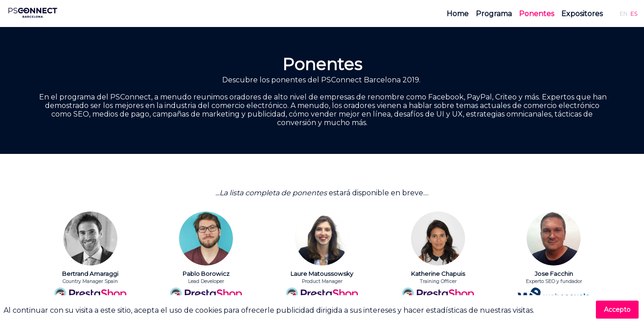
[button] (624, 13)
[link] (458, 13)
